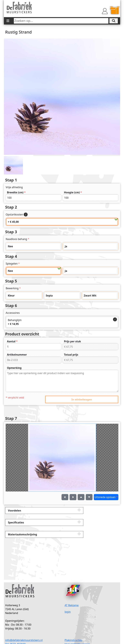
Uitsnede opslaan (106, 497)
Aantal (12, 341)
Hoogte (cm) (73, 192)
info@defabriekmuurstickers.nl (24, 640)
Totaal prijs (71, 355)
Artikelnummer (17, 355)
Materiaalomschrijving (22, 534)
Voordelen (14, 511)
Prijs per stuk (72, 341)
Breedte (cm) (16, 192)
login (68, 612)
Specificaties (16, 522)
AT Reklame (72, 605)
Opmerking (14, 368)
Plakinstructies (73, 640)
